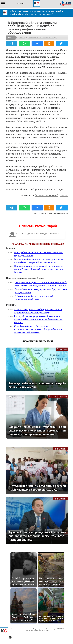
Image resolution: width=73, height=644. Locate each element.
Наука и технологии (58, 396)
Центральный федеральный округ (42, 38)
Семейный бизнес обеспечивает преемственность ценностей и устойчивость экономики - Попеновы (38, 329)
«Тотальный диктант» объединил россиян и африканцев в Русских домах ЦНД (38, 311)
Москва (22, 38)
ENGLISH (20, 4)
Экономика (62, 349)
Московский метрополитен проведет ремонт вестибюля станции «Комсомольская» (39, 261)
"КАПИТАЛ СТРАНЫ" (46, 195)
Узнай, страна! (60, 449)
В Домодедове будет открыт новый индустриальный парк (34, 298)
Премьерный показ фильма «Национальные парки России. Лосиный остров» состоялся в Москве (39, 269)
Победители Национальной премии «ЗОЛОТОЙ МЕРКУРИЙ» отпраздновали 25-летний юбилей (41, 284)
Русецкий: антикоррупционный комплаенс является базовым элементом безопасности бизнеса (38, 319)
